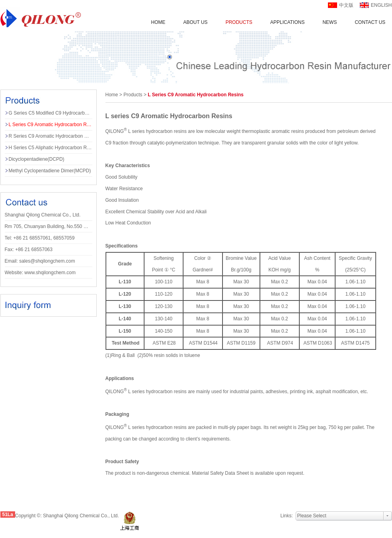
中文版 (346, 5)
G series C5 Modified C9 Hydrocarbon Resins (51, 113)
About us (196, 22)
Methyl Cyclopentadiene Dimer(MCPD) (50, 171)
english (381, 5)
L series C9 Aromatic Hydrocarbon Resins (51, 125)
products (133, 95)
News (330, 22)
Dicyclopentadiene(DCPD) (37, 159)
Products (239, 22)
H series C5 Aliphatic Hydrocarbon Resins (51, 148)
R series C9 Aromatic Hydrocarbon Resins (51, 136)
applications (287, 22)
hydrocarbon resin (165, 131)
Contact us (370, 22)
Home (158, 22)
